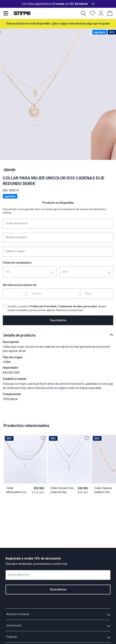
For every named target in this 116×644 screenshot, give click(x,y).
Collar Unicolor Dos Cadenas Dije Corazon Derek (62, 490)
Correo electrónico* (17, 223)
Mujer (89, 294)
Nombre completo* (16, 237)
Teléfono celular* (15, 251)
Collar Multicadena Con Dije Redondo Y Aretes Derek (17, 490)
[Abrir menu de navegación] (6, 13)
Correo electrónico (19, 575)
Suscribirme (58, 320)
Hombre (37, 294)
